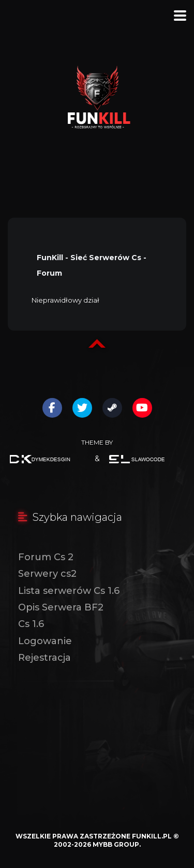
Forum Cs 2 (46, 557)
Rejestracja (44, 658)
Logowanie (45, 641)
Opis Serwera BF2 (61, 607)
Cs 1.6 (31, 624)
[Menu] (180, 16)
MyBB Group (116, 844)
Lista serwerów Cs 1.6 (69, 591)
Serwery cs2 (47, 574)
